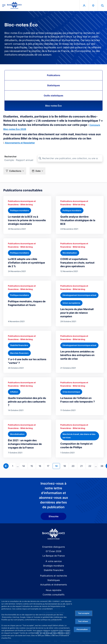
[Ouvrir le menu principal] (4, 5)
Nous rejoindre (54, 590)
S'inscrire (53, 516)
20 (74, 466)
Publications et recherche (53, 576)
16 (41, 466)
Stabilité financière (54, 570)
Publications (54, 75)
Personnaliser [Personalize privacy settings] (82, 629)
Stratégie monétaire (53, 566)
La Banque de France (54, 556)
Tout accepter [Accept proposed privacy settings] (84, 613)
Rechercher (11, 156)
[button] (15, 171)
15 (33, 466)
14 (25, 466)
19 (66, 466)
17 (49, 466)
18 (57, 466)
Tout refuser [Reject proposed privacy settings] (83, 621)
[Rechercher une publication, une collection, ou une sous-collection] (70, 158)
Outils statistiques (53, 96)
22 (91, 466)
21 (83, 466)
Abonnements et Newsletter (20, 143)
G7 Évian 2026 (53, 551)
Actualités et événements (54, 585)
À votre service (54, 561)
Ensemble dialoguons (54, 547)
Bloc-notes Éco (53, 106)
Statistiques (53, 85)
